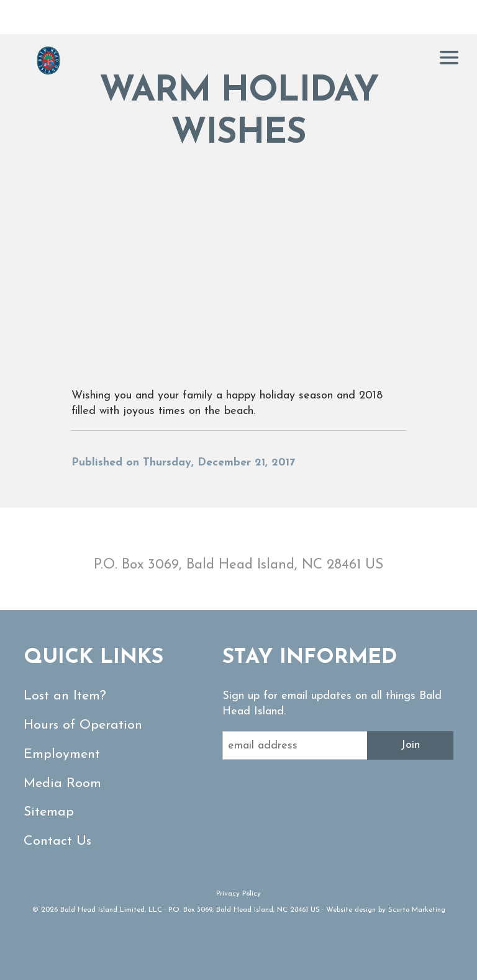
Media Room (62, 784)
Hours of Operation (83, 725)
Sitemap (49, 812)
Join (410, 745)
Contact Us (57, 841)
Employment (62, 754)
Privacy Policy (238, 894)
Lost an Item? (65, 696)
